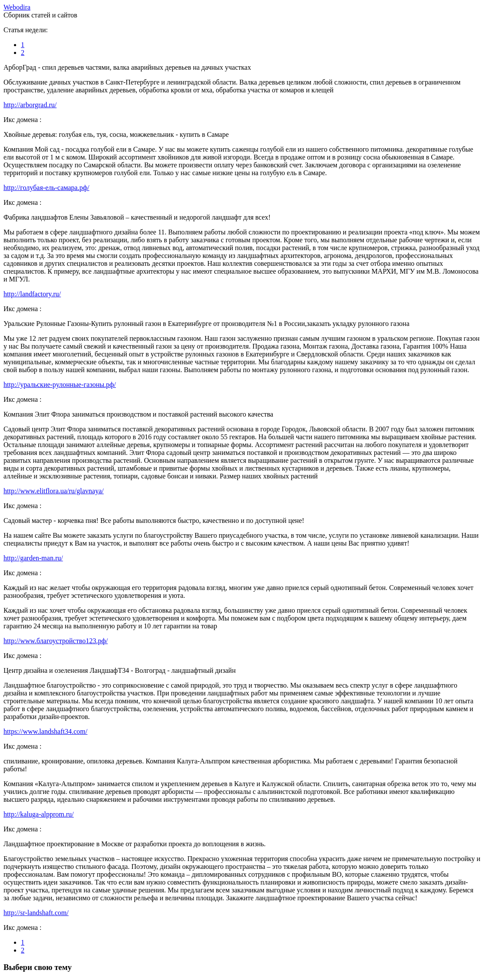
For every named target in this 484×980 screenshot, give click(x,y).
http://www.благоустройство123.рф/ (56, 641)
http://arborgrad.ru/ (30, 105)
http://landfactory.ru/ (32, 294)
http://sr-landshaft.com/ (36, 913)
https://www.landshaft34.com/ (46, 731)
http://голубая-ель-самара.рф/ (46, 188)
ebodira (17, 7)
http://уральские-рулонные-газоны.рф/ (60, 385)
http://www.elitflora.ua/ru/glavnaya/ (54, 491)
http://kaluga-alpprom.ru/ (39, 814)
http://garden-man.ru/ (33, 558)
